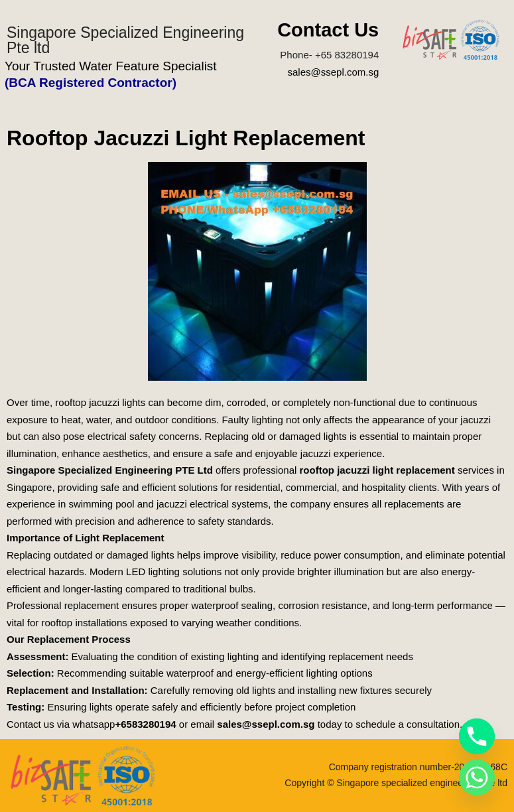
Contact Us (328, 30)
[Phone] (477, 736)
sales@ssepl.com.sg (333, 72)
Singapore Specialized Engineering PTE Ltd (110, 470)
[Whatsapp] (477, 778)
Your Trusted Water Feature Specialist (111, 66)
